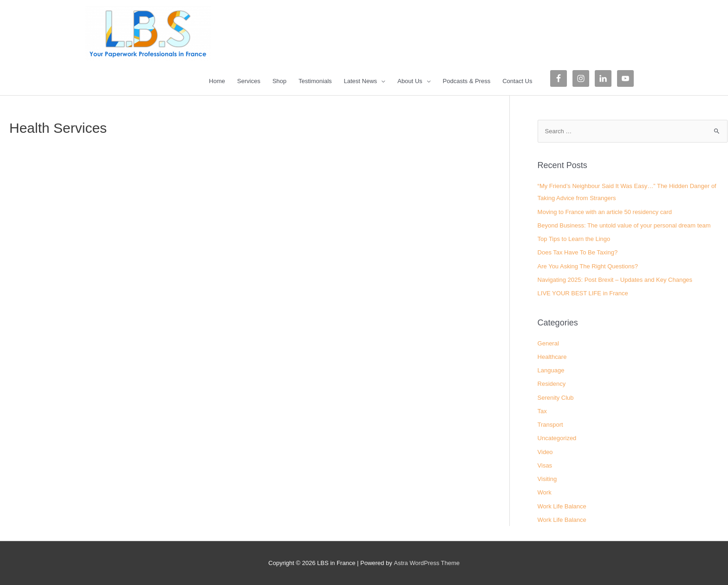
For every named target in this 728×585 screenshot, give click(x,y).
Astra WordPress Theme (427, 563)
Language (551, 370)
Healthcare (552, 357)
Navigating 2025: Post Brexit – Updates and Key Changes (615, 280)
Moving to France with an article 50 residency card (605, 212)
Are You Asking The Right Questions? (588, 266)
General (548, 343)
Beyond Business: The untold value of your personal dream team (624, 225)
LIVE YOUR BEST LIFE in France (583, 293)
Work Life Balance (562, 506)
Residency (552, 384)
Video (545, 452)
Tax (542, 411)
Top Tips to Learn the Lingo (574, 239)
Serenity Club (556, 398)
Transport (550, 425)
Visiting (547, 479)
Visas (545, 465)
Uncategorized (557, 438)
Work (545, 492)
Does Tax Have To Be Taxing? (578, 252)
